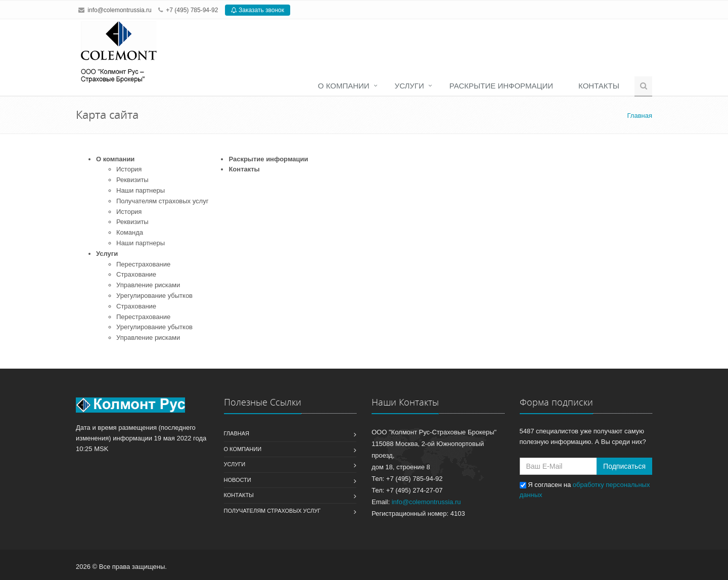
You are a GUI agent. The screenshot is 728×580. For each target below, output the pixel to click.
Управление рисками (148, 285)
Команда (130, 232)
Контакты (599, 86)
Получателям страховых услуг (162, 201)
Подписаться (624, 466)
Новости (238, 480)
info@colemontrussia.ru (119, 10)
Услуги (409, 86)
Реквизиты (132, 180)
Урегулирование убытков (154, 296)
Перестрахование (143, 264)
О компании (344, 86)
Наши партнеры (141, 190)
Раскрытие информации (501, 86)
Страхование (136, 274)
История (129, 169)
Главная (237, 433)
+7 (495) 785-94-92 (192, 10)
